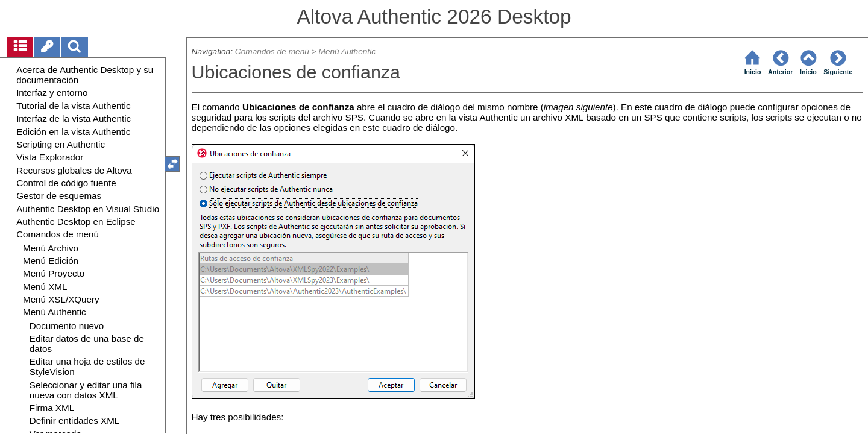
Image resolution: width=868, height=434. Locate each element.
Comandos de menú (272, 52)
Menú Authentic (348, 52)
